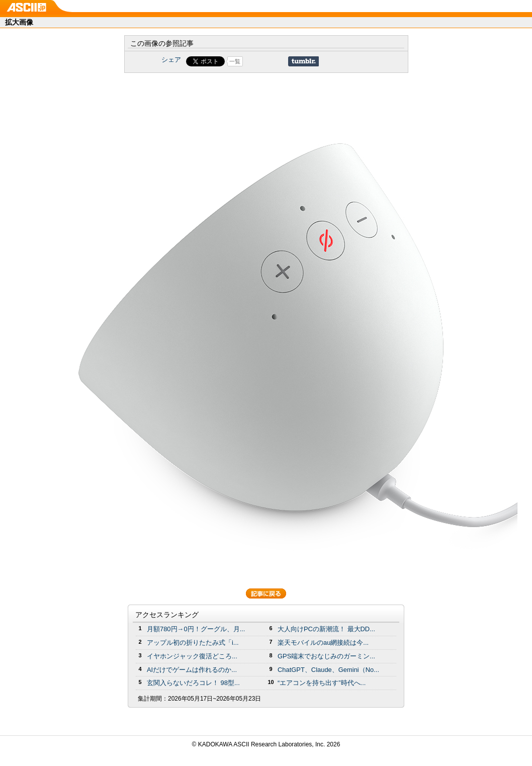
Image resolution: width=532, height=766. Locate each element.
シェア (171, 60)
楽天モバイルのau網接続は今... (323, 643)
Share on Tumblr (303, 61)
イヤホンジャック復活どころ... (192, 656)
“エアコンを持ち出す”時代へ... (322, 683)
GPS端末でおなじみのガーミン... (326, 656)
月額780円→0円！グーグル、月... (196, 629)
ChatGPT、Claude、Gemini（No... (328, 670)
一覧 (235, 61)
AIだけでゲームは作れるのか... (192, 670)
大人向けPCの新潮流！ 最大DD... (326, 629)
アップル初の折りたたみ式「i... (193, 643)
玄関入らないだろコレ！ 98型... (193, 683)
